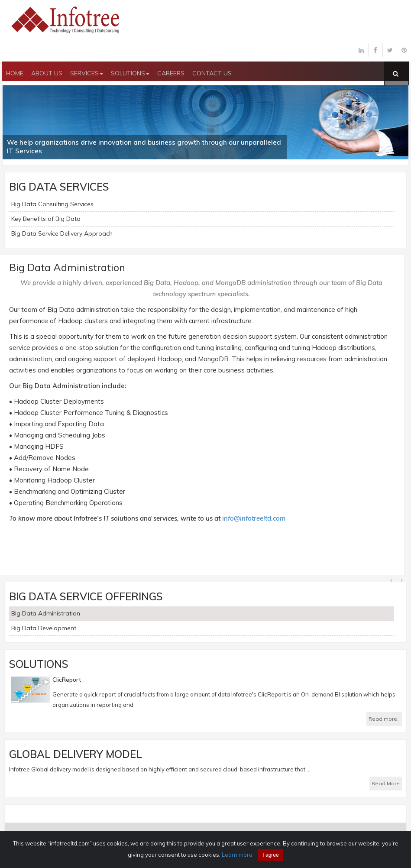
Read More (386, 783)
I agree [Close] (270, 855)
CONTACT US (212, 73)
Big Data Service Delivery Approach (62, 233)
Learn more (237, 855)
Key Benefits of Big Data (46, 219)
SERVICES (87, 73)
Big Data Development (44, 628)
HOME (15, 73)
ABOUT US (47, 73)
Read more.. (384, 719)
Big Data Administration (46, 613)
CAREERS (171, 73)
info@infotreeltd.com (254, 518)
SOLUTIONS (130, 73)
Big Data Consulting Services (52, 204)
